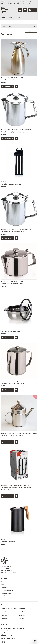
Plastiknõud (4, 619)
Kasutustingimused (6, 593)
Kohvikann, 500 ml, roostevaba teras (12, 435)
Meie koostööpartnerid (7, 590)
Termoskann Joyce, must (8, 542)
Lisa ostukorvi (8, 86)
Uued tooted (22, 615)
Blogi (3, 599)
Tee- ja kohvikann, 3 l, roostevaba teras (12, 132)
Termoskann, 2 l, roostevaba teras (11, 80)
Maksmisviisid (5, 587)
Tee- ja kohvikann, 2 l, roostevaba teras (12, 232)
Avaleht (4, 17)
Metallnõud (10, 17)
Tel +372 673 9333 (24, 2)
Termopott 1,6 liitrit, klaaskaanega (11, 331)
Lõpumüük (4, 612)
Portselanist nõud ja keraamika (9, 609)
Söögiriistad (4, 615)
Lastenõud (21, 612)
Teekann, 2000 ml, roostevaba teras (12, 284)
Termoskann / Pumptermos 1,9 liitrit (11, 184)
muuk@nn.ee (31, 2)
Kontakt (3, 596)
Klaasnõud (21, 619)
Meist (3, 585)
